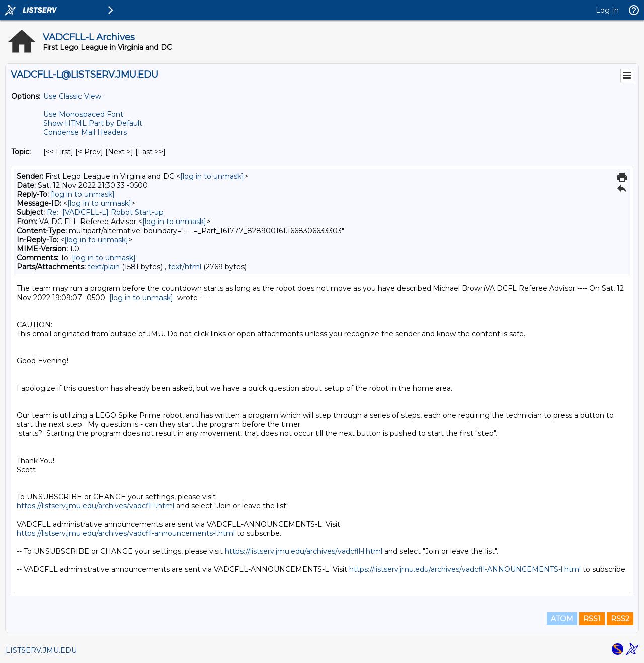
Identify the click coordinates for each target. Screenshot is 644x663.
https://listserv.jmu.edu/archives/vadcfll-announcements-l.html (126, 533)
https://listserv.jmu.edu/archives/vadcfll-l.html (95, 506)
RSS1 (592, 619)
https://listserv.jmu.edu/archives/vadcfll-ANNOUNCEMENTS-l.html (465, 569)
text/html (185, 267)
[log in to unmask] (212, 176)
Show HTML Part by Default (93, 123)
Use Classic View (72, 96)
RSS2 (620, 619)
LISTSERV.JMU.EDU (41, 650)
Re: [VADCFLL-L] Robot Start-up (105, 212)
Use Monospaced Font (83, 114)
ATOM (562, 619)
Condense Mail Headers (85, 132)
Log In (607, 10)
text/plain (104, 267)
